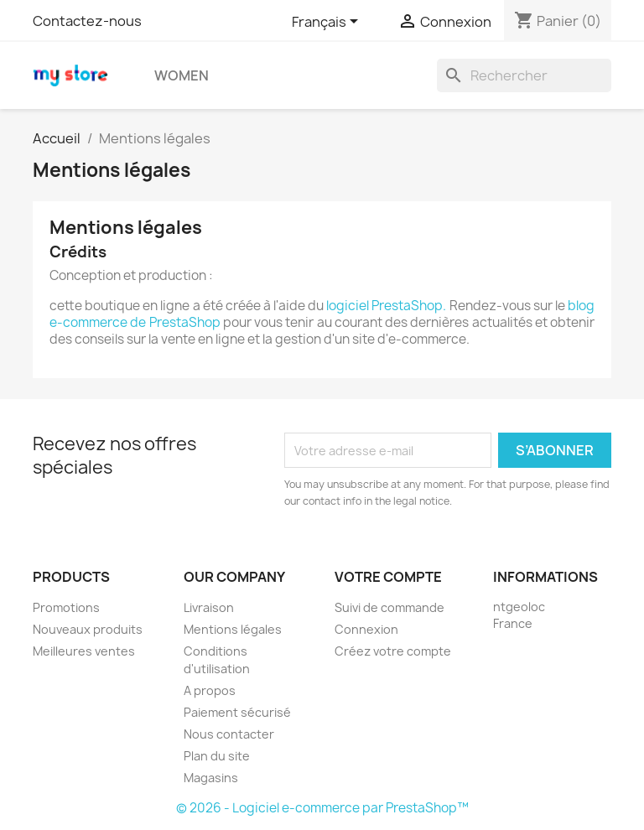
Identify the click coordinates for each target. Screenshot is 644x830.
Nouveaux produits (88, 629)
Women (182, 75)
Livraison (209, 607)
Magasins (211, 778)
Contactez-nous (87, 21)
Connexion (366, 629)
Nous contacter (229, 734)
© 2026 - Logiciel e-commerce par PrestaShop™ (322, 808)
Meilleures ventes (84, 651)
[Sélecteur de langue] (328, 23)
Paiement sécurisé (237, 712)
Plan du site (217, 756)
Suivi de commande (390, 607)
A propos (210, 690)
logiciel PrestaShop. (387, 306)
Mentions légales (233, 629)
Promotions (66, 607)
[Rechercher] (524, 75)
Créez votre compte (393, 651)
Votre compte (388, 577)
